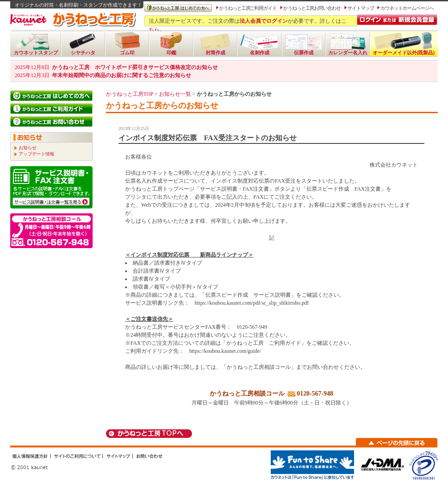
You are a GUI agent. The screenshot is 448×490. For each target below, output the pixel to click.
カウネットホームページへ (407, 8)
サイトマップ (361, 8)
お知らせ (28, 148)
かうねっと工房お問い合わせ (312, 8)
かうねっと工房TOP (130, 94)
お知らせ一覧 (175, 94)
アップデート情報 (37, 154)
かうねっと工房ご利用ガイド (248, 8)
